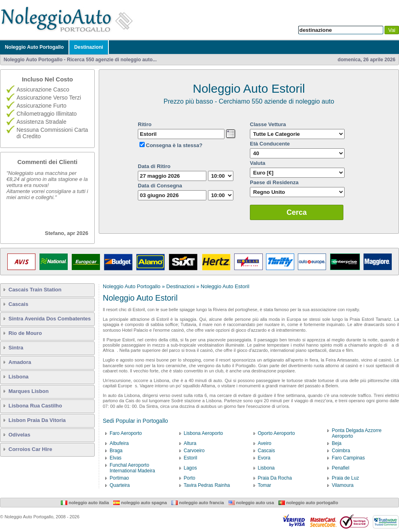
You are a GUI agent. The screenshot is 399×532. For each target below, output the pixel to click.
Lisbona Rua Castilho (35, 406)
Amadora (20, 362)
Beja (337, 443)
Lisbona (19, 377)
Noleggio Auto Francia (197, 503)
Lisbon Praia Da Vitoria (37, 420)
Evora (264, 458)
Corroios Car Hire (30, 449)
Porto (190, 478)
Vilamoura (343, 485)
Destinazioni (89, 47)
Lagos (190, 468)
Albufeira (119, 443)
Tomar (265, 485)
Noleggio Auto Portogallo (34, 47)
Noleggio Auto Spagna (140, 503)
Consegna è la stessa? (174, 145)
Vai (392, 30)
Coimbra (341, 451)
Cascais (18, 304)
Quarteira (120, 485)
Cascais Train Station (35, 290)
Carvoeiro (194, 451)
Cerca (297, 212)
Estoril (190, 458)
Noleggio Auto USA (251, 503)
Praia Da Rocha (275, 478)
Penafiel (340, 468)
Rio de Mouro (25, 333)
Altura (190, 443)
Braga (116, 451)
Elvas (115, 458)
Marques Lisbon (29, 391)
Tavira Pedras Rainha (207, 485)
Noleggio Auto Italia (85, 503)
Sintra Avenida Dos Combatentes (50, 319)
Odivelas (19, 435)
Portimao (119, 478)
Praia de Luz (345, 478)
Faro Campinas (348, 458)
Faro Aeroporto (126, 433)
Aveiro (265, 443)
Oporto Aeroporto (276, 433)
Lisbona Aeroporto (203, 433)
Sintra (16, 348)
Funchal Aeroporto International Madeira (132, 468)
